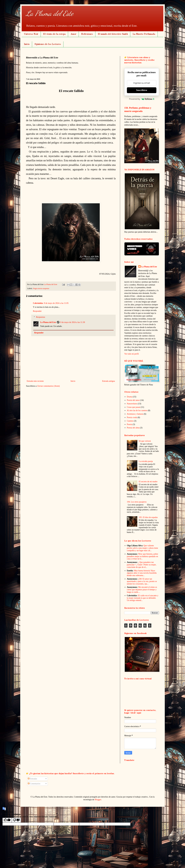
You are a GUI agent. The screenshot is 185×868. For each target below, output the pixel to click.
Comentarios (34, 784)
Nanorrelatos (132, 404)
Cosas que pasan (134, 407)
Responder (37, 311)
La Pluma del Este (50, 13)
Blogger (98, 800)
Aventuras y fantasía (135, 414)
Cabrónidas (38, 303)
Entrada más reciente (35, 381)
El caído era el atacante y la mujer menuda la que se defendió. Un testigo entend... (143, 598)
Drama (130, 397)
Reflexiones (87, 34)
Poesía (130, 424)
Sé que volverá (145, 441)
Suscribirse (142, 90)
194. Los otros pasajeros (137, 502)
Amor (73, 34)
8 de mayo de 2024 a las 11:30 (73, 322)
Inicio (27, 44)
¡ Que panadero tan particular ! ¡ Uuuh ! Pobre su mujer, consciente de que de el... (142, 565)
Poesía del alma (133, 428)
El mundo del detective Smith (113, 34)
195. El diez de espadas (148, 517)
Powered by (142, 99)
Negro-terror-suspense (41, 288)
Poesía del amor (133, 400)
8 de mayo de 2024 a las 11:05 (56, 303)
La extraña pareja (146, 461)
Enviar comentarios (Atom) (49, 386)
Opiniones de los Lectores (48, 44)
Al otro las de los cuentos (137, 410)
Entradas (32, 779)
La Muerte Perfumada (144, 34)
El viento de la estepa (54, 34)
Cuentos (130, 421)
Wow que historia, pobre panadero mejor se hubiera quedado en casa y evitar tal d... (143, 556)
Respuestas (40, 317)
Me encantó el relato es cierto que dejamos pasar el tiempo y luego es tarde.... (142, 590)
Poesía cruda (132, 417)
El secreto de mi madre (148, 482)
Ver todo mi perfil (132, 354)
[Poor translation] (16, 820)
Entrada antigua (109, 381)
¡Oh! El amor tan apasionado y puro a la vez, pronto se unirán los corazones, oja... (142, 581)
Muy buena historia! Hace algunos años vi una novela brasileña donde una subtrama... (142, 573)
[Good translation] (7, 820)
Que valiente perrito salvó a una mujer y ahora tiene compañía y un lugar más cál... (143, 548)
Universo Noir (31, 34)
